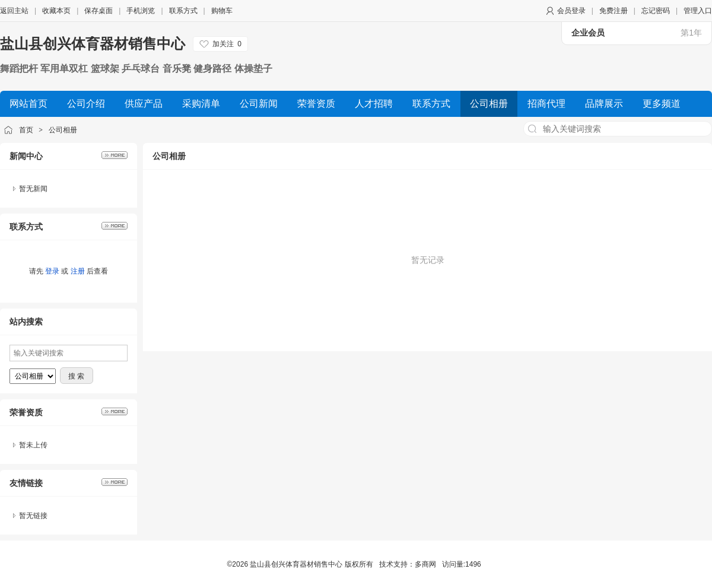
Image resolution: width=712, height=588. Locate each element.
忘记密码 (656, 11)
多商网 (425, 564)
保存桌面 (98, 11)
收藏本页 (56, 11)
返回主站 (14, 11)
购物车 (222, 11)
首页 (26, 130)
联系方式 (183, 11)
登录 (52, 271)
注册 (78, 271)
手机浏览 (141, 11)
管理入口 (698, 11)
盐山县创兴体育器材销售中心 (93, 44)
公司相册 (63, 130)
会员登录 (571, 11)
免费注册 (614, 11)
